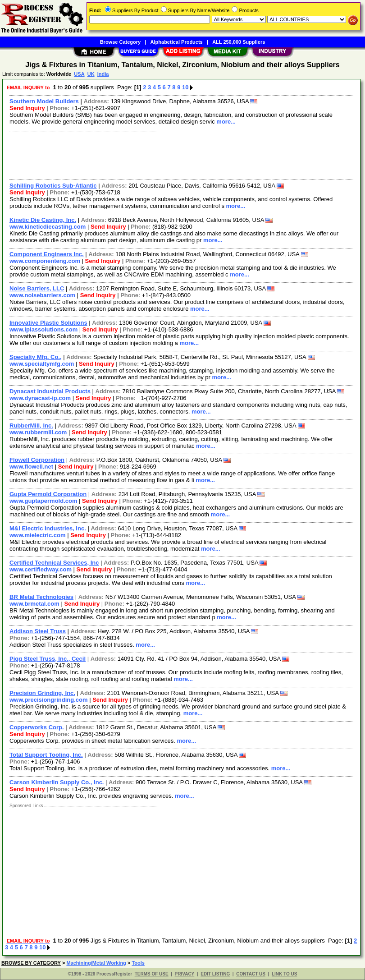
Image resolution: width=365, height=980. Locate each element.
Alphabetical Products (177, 42)
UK (91, 74)
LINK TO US (284, 974)
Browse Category (120, 42)
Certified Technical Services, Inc (54, 563)
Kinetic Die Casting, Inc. (43, 220)
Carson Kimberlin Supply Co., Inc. (57, 782)
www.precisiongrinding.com (49, 700)
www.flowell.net (31, 467)
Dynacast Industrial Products (50, 391)
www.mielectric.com (38, 535)
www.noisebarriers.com (42, 295)
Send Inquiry (27, 108)
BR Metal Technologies (41, 597)
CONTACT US (251, 974)
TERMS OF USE (152, 974)
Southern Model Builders (44, 101)
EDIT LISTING (215, 974)
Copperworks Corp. (37, 727)
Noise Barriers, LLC (37, 288)
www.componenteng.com (45, 261)
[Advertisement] (180, 155)
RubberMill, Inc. (31, 426)
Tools (138, 963)
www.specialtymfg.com (42, 364)
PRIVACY (185, 974)
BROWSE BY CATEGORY (31, 963)
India (103, 74)
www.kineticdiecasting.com (48, 227)
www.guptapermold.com (43, 501)
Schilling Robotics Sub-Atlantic (53, 186)
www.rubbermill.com (38, 432)
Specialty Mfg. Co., (36, 357)
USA (79, 74)
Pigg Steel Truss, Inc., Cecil (48, 659)
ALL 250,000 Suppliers (239, 42)
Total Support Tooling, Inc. (46, 755)
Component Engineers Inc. (47, 254)
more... (226, 122)
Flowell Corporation (37, 460)
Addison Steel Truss (38, 631)
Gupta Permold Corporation (48, 494)
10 (185, 87)
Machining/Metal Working (96, 963)
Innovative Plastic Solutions (48, 323)
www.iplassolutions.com (43, 329)
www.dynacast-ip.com (40, 398)
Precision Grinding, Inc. (42, 693)
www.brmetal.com (34, 604)
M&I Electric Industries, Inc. (48, 528)
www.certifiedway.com (41, 569)
